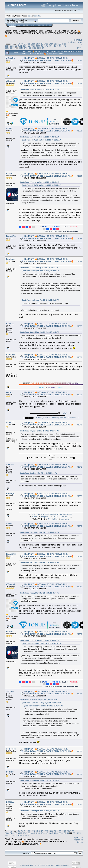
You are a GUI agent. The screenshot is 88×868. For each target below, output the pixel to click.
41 (44, 46)
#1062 (79, 83)
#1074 (79, 556)
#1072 (79, 496)
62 (38, 48)
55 (20, 48)
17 (45, 44)
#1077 (79, 694)
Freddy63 (11, 494)
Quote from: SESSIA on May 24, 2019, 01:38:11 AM (39, 268)
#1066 (79, 262)
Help (19, 25)
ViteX (65, 413)
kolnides (10, 259)
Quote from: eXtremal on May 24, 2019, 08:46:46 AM (40, 137)
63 (40, 48)
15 (39, 44)
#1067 (79, 326)
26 (6, 46)
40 (42, 46)
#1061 (79, 61)
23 (60, 44)
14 (37, 44)
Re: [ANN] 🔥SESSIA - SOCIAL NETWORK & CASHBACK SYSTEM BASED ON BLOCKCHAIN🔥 (49, 59)
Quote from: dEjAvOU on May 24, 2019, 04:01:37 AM (40, 90)
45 (55, 46)
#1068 (79, 357)
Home (12, 25)
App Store (65, 519)
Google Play (53, 519)
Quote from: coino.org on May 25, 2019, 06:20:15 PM (40, 780)
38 (37, 46)
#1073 (79, 526)
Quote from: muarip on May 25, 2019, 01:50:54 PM (39, 700)
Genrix (9, 392)
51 (8, 48)
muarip (10, 174)
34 (26, 46)
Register (41, 25)
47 (60, 46)
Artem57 (10, 422)
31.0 (15, 22)
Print (79, 48)
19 (50, 44)
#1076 (79, 634)
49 (65, 46)
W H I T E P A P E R (61, 517)
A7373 (9, 128)
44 (52, 46)
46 (57, 46)
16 (42, 44)
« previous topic (78, 839)
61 (35, 48)
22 (57, 44)
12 (32, 44)
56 (22, 48)
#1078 (79, 751)
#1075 (79, 587)
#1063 (79, 131)
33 (24, 46)
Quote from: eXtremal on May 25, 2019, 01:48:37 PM (40, 640)
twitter (34, 517)
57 (25, 48)
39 (39, 46)
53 (14, 48)
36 (32, 46)
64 (43, 48)
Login (33, 25)
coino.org (11, 749)
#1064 (79, 176)
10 (27, 44)
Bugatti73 (11, 236)
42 (47, 46)
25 (65, 44)
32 (21, 46)
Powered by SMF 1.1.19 (29, 865)
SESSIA (10, 324)
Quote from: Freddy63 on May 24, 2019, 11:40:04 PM (40, 532)
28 (11, 46)
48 (63, 46)
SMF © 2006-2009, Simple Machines (54, 865)
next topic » (80, 841)
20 (52, 44)
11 (29, 44)
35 (29, 46)
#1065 (79, 239)
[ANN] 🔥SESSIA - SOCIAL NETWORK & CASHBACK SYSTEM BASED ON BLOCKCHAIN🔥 (44, 33)
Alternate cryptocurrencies (31, 31)
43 (50, 46)
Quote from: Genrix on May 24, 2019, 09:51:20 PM (39, 473)
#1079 (79, 774)
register (37, 16)
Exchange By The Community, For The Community (56, 418)
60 (33, 48)
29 (14, 46)
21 (55, 44)
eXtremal (11, 81)
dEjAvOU (11, 58)
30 (16, 46)
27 (8, 46)
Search (26, 25)
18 (47, 44)
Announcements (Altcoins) (57, 31)
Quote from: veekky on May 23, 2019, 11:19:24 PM (41, 271)
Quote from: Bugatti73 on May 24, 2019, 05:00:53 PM (40, 332)
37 (34, 46)
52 (11, 48)
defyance (11, 355)
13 (34, 44)
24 (63, 44)
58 (28, 48)
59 (30, 48)
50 (6, 48)
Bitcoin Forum (11, 31)
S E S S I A (34, 514)
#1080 (79, 804)
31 (19, 46)
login (30, 16)
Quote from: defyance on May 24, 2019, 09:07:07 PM (40, 431)
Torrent (20, 22)
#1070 (79, 425)
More (48, 25)
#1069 (79, 395)
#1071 (79, 467)
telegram (45, 517)
